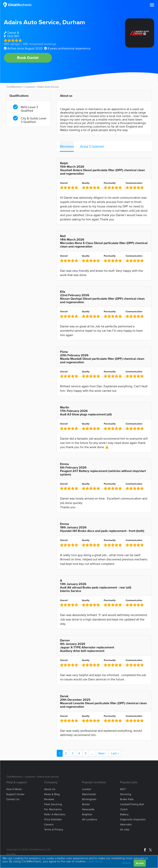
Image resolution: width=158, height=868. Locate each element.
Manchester (89, 794)
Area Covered (92, 146)
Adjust (127, 863)
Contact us (13, 799)
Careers (49, 824)
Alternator (126, 824)
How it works (14, 789)
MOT (123, 789)
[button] (152, 5)
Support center (15, 794)
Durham (74, 22)
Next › (102, 753)
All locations (90, 819)
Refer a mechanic (55, 814)
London (87, 789)
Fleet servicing (53, 804)
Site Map (11, 854)
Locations (30, 87)
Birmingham (89, 799)
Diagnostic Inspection (133, 819)
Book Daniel (28, 58)
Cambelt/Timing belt (132, 804)
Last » (115, 753)
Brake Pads (127, 799)
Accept (140, 863)
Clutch (124, 809)
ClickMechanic (14, 87)
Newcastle (88, 809)
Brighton (87, 814)
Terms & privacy (54, 830)
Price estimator (53, 819)
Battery (124, 814)
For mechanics (53, 809)
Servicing (126, 794)
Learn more (95, 861)
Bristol (86, 804)
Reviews (67, 146)
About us (50, 789)
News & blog (52, 794)
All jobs (125, 830)
